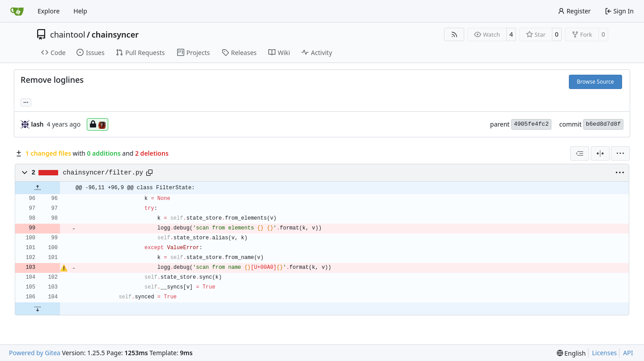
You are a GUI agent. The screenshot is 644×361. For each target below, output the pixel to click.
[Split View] (600, 153)
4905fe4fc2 (531, 124)
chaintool (68, 34)
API (628, 353)
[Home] (17, 11)
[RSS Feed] (454, 34)
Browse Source (595, 82)
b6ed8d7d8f (603, 124)
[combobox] (580, 153)
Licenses (605, 353)
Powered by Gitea (35, 353)
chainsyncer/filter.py (103, 173)
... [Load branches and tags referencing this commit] (26, 102)
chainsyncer (115, 34)
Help (80, 11)
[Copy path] (149, 173)
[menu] (620, 153)
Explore (49, 11)
